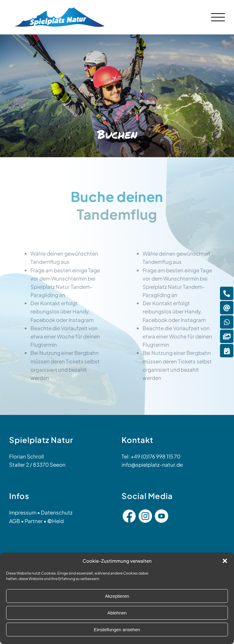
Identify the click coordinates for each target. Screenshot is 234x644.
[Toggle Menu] (218, 17)
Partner (34, 521)
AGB (15, 521)
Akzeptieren (117, 596)
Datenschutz (57, 512)
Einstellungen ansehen (117, 630)
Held (55, 521)
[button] (225, 561)
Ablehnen (117, 613)
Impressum (23, 512)
